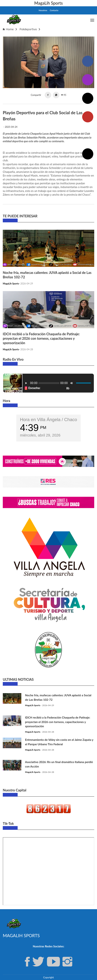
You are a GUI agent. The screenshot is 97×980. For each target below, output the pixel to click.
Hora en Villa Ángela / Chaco (49, 420)
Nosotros (43, 10)
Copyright (48, 977)
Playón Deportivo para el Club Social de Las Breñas (36, 35)
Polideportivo (30, 29)
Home (10, 29)
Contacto (54, 10)
